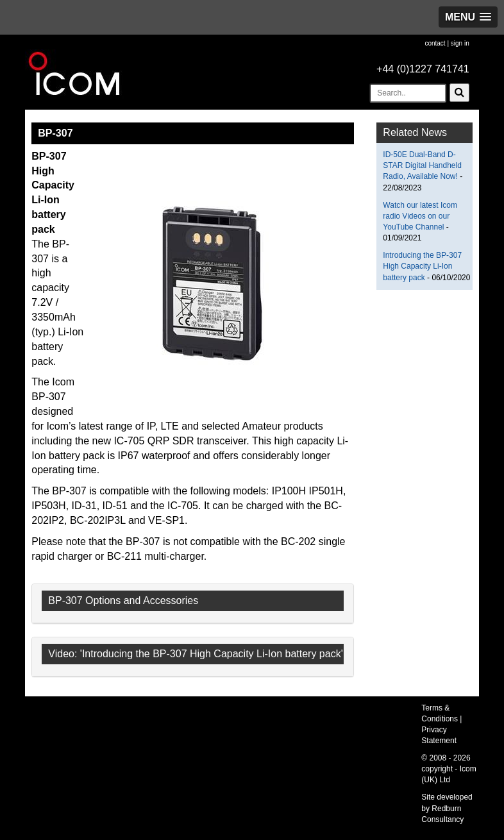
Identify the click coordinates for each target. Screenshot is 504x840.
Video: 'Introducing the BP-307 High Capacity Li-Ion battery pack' (195, 654)
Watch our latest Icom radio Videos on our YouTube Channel (420, 216)
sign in (460, 43)
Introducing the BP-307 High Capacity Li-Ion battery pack (422, 266)
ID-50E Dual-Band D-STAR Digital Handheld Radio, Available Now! (422, 165)
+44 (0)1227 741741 (423, 69)
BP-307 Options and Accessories (123, 601)
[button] (468, 17)
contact (435, 43)
